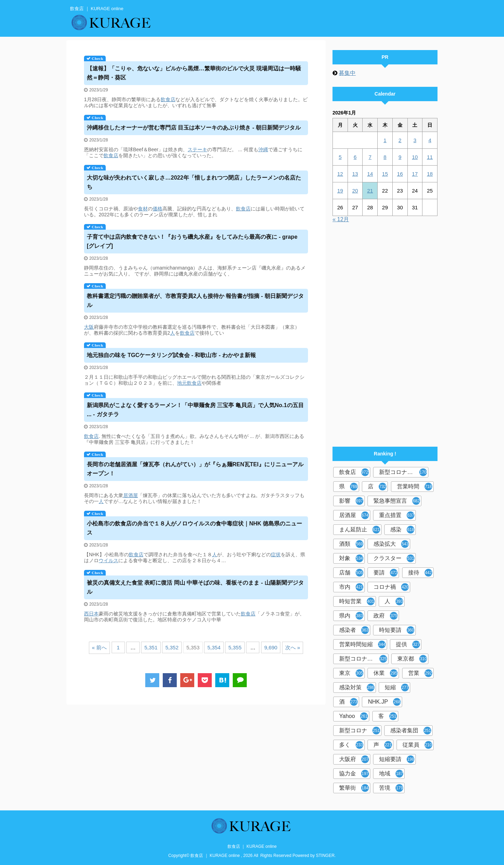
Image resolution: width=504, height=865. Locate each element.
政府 (386, 616)
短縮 (397, 688)
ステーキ (197, 149)
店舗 (351, 573)
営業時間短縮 (362, 644)
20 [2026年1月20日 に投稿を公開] (355, 191)
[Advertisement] (385, 332)
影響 (351, 501)
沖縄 (263, 149)
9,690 (271, 647)
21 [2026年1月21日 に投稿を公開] (370, 191)
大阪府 (354, 759)
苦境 (391, 788)
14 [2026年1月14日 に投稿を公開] (370, 174)
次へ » (293, 647)
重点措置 (397, 515)
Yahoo (353, 716)
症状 (276, 554)
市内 (351, 587)
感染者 (354, 630)
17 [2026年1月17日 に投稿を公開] (415, 174)
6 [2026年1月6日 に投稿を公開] (355, 157)
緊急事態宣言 (397, 501)
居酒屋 (131, 495)
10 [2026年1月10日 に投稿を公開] (415, 157)
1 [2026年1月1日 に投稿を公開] (385, 140)
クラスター (394, 558)
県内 (351, 616)
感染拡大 (391, 544)
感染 (402, 530)
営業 (420, 673)
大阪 (89, 327)
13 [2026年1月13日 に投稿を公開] (355, 174)
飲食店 (168, 99)
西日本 (91, 614)
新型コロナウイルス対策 (364, 659)
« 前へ (100, 647)
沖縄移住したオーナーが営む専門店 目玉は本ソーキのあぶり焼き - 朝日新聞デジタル (194, 128)
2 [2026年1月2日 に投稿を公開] (400, 140)
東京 (351, 673)
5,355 (235, 647)
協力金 (354, 774)
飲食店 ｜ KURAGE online (252, 846)
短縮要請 (397, 759)
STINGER (325, 856)
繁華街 (354, 788)
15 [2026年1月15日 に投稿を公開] (385, 174)
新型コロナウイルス (404, 472)
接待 (420, 573)
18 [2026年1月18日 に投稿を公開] (430, 174)
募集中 (347, 73)
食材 (143, 209)
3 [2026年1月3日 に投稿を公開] (415, 140)
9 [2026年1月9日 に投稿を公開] (400, 157)
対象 (351, 558)
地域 (391, 774)
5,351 (151, 647)
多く (351, 745)
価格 (157, 209)
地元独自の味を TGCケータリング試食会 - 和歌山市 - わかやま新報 (171, 355)
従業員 (417, 745)
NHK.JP (384, 702)
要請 (386, 573)
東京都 (412, 659)
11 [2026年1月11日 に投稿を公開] (430, 157)
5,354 (214, 647)
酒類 (351, 544)
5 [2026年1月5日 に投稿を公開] (340, 157)
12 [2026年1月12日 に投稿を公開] (340, 174)
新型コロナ (360, 731)
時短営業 (357, 601)
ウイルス (108, 560)
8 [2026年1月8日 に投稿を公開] (385, 157)
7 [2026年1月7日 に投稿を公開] (370, 157)
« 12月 (341, 219)
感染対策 (357, 688)
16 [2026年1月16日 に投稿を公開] (400, 174)
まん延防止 (360, 530)
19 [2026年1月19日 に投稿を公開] (340, 191)
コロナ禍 (391, 587)
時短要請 (397, 630)
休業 (386, 673)
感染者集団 (411, 731)
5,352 (172, 647)
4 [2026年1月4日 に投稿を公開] (430, 140)
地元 (182, 383)
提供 (408, 644)
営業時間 (415, 487)
